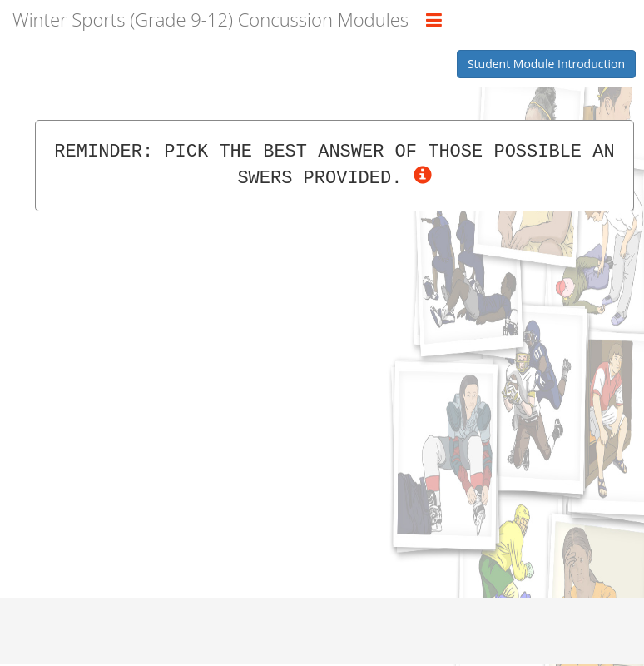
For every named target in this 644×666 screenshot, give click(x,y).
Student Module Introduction (546, 64)
